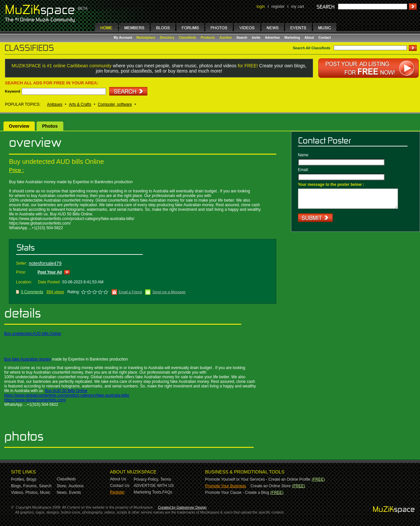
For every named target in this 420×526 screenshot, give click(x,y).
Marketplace (146, 38)
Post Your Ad (50, 272)
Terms (166, 479)
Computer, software (115, 104)
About (309, 38)
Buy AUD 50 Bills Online (66, 391)
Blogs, (17, 486)
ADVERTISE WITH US (154, 486)
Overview (19, 126)
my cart (297, 7)
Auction (226, 38)
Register (117, 492)
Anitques (55, 104)
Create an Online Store (271, 486)
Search (242, 38)
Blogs (31, 479)
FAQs (167, 492)
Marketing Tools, (148, 492)
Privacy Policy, (147, 479)
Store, (62, 486)
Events (75, 493)
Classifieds (188, 38)
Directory (167, 38)
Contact (325, 38)
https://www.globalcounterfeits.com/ (35, 400)
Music (45, 493)
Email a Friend (130, 292)
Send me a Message (169, 292)
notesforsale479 (45, 263)
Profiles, (18, 479)
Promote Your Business (226, 486)
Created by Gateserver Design (182, 507)
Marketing (292, 38)
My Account (124, 38)
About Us (118, 479)
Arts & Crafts (80, 104)
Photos (50, 126)
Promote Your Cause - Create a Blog (237, 493)
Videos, (18, 493)
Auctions (76, 486)
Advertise (272, 38)
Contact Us (120, 486)
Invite (256, 38)
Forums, (31, 486)
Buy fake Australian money (28, 359)
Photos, (32, 493)
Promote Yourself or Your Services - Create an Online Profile (258, 479)
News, (62, 493)
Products (208, 38)
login (261, 7)
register (278, 7)
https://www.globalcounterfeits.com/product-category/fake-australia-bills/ (67, 395)
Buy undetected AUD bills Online (33, 334)
